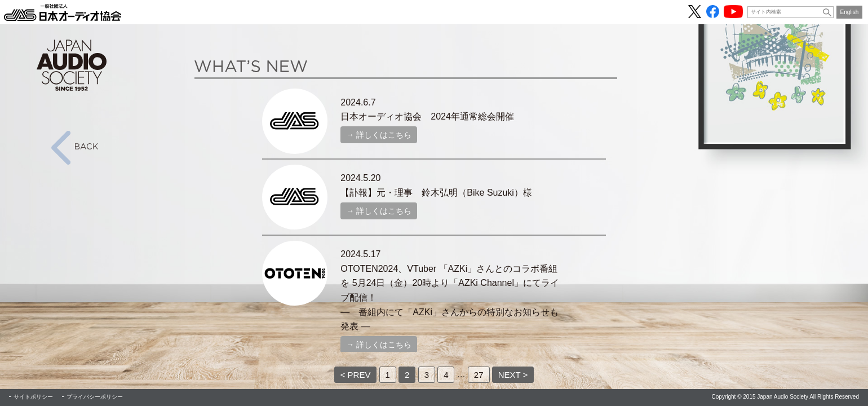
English (850, 12)
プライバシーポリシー (95, 397)
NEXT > (513, 375)
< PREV (356, 375)
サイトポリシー (33, 397)
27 (479, 375)
